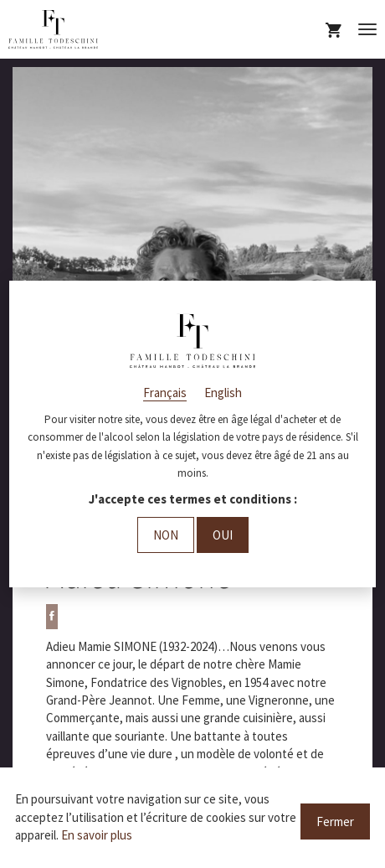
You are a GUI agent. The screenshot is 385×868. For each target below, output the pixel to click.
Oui (223, 535)
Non (166, 535)
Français (165, 393)
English (223, 393)
